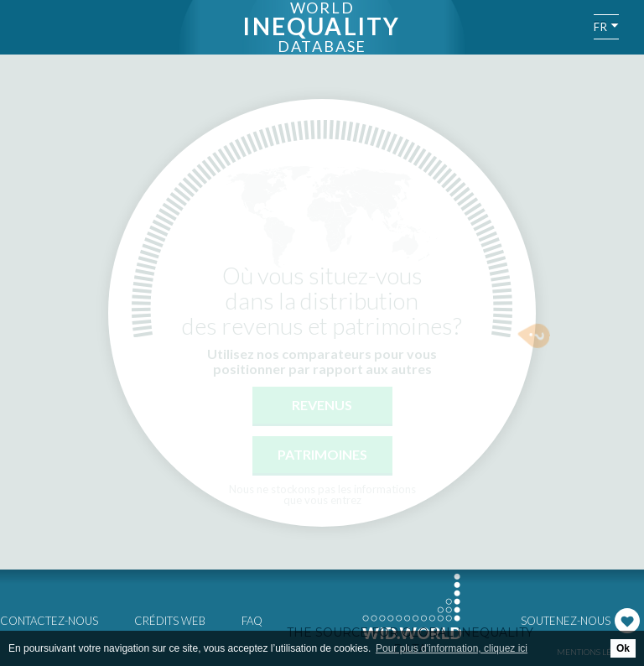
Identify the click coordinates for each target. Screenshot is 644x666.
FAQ (252, 621)
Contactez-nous (49, 621)
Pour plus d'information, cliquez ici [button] (452, 648)
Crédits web (170, 621)
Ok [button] (623, 648)
